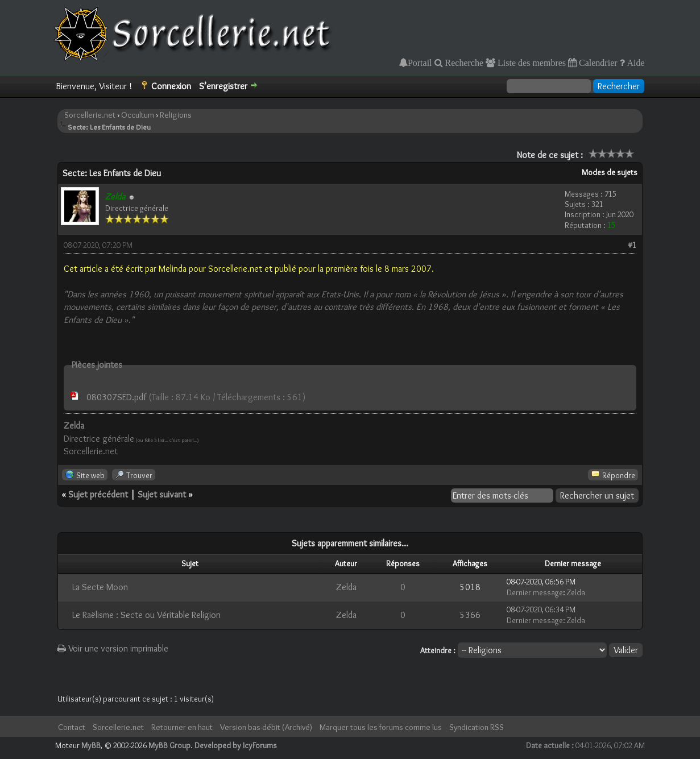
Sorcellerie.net (90, 115)
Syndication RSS (477, 727)
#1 (632, 245)
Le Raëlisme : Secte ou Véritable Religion (146, 615)
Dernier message (535, 592)
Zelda (346, 587)
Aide (635, 63)
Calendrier (597, 63)
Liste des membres (531, 63)
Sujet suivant (162, 494)
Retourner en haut (182, 727)
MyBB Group (169, 745)
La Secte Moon (100, 587)
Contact (72, 727)
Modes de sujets (610, 172)
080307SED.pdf (116, 397)
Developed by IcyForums (236, 745)
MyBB (91, 745)
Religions (176, 115)
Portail (420, 63)
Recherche (463, 63)
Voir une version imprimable (113, 648)
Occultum (138, 115)
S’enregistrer (223, 86)
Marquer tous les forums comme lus (381, 727)
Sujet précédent (98, 494)
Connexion (171, 86)
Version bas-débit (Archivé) (266, 727)
